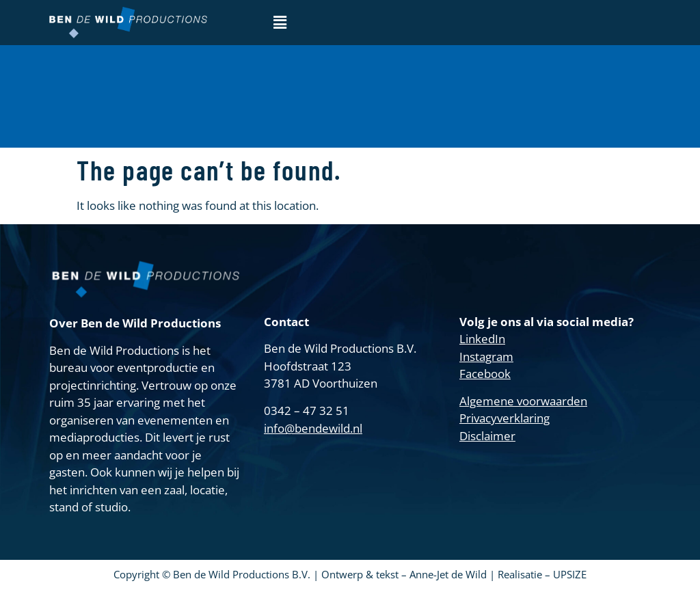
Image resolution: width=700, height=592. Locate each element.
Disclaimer (487, 436)
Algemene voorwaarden (523, 401)
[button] (280, 23)
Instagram (486, 356)
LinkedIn (482, 339)
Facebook (485, 374)
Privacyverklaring (504, 418)
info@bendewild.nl (313, 428)
